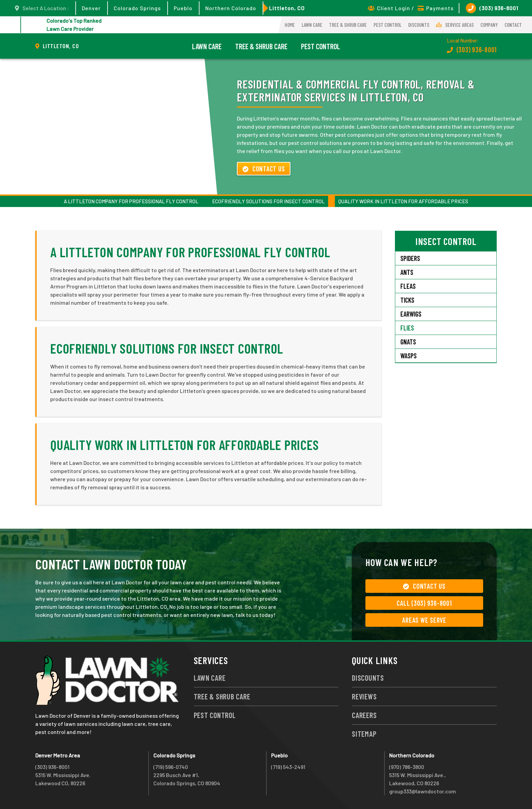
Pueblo (183, 8)
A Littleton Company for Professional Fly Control (131, 201)
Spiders (410, 258)
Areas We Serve (424, 620)
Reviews (364, 696)
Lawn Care (312, 25)
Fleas (408, 286)
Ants (407, 272)
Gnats (408, 342)
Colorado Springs (137, 8)
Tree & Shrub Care (348, 25)
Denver (91, 8)
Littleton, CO (287, 8)
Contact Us (264, 169)
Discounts (419, 25)
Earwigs (411, 314)
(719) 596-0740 (171, 767)
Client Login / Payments (411, 8)
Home (290, 25)
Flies (407, 328)
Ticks (407, 300)
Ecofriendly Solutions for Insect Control (268, 201)
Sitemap (364, 734)
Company (489, 25)
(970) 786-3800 (407, 767)
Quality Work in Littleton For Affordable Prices (403, 201)
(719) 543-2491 (288, 767)
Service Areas (455, 25)
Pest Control (387, 25)
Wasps (408, 356)
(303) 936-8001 (492, 8)
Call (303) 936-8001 (424, 603)
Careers (364, 715)
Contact (513, 25)
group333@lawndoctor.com (423, 791)
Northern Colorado (231, 8)
